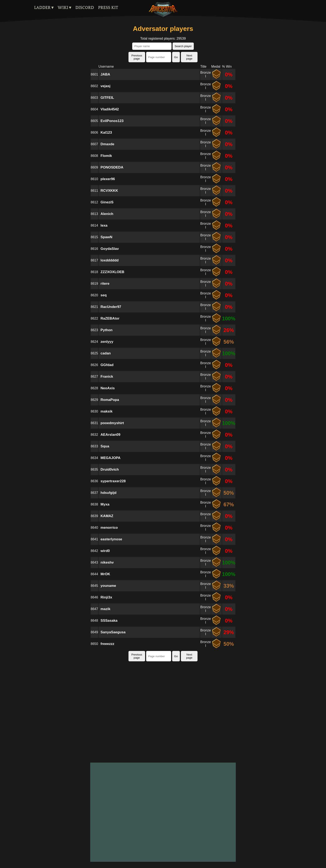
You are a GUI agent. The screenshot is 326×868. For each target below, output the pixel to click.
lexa (104, 225)
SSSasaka (109, 621)
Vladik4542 (110, 109)
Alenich (107, 214)
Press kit (108, 8)
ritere (105, 284)
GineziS (107, 202)
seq (104, 295)
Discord (85, 8)
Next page (189, 57)
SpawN (107, 237)
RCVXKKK (109, 191)
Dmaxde (107, 144)
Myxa (105, 504)
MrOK (105, 574)
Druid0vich (110, 469)
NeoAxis (108, 388)
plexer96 (108, 179)
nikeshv (107, 562)
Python (107, 330)
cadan (106, 353)
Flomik (106, 156)
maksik (107, 411)
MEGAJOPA (111, 458)
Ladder (42, 8)
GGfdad (107, 365)
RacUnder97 (111, 307)
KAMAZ (107, 516)
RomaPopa (110, 400)
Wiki (63, 8)
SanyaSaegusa (113, 632)
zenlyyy (107, 342)
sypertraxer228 (113, 481)
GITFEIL (107, 98)
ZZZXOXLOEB (112, 272)
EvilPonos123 (112, 121)
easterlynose (111, 539)
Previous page (137, 57)
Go (176, 57)
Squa (105, 446)
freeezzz (107, 644)
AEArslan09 (111, 435)
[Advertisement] (163, 713)
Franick (107, 377)
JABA (105, 74)
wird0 (105, 551)
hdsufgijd (109, 493)
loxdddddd (110, 260)
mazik (106, 609)
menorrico (109, 528)
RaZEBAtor (110, 318)
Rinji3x (106, 597)
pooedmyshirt (112, 423)
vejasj (106, 86)
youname (108, 586)
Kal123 (106, 132)
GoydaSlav (110, 249)
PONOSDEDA (112, 167)
